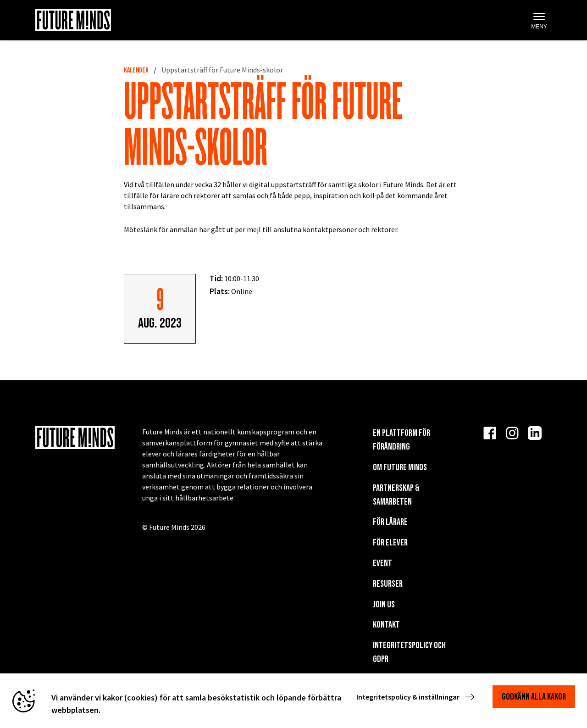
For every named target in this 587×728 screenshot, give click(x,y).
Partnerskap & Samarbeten (396, 495)
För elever (390, 543)
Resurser (388, 584)
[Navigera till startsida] (73, 20)
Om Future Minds (400, 467)
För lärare (390, 522)
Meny (539, 21)
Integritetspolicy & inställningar (416, 697)
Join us (384, 605)
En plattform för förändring (401, 440)
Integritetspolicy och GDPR (409, 652)
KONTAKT (386, 625)
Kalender (136, 70)
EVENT (382, 563)
